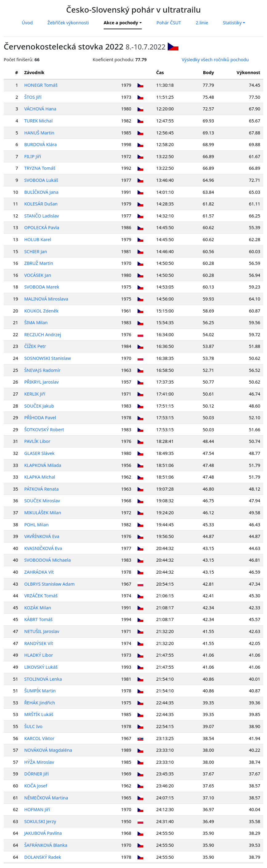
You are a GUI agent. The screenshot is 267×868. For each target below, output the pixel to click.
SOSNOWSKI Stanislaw (48, 358)
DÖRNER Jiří (37, 774)
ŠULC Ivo (33, 726)
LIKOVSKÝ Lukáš (41, 667)
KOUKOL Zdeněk (41, 311)
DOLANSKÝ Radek (43, 857)
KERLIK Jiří (35, 394)
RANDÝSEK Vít (39, 643)
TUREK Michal (38, 121)
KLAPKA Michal (40, 477)
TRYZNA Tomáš (40, 168)
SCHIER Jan (36, 251)
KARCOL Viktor (39, 738)
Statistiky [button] (232, 23)
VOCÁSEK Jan (38, 275)
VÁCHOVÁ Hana (40, 109)
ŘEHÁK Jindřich (40, 703)
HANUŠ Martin (39, 133)
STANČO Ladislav (42, 216)
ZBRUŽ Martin (39, 263)
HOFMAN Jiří (37, 809)
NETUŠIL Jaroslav (42, 631)
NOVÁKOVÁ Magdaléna (48, 750)
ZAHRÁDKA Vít (39, 572)
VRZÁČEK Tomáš (41, 596)
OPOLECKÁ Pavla (42, 227)
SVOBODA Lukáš (41, 180)
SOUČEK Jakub (39, 406)
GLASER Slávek (40, 453)
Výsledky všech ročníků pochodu (215, 60)
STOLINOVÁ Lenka (43, 679)
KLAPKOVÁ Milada (43, 465)
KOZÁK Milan (38, 608)
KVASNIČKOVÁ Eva (43, 548)
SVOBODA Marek (42, 287)
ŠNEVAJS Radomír (42, 370)
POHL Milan (36, 525)
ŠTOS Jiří (33, 97)
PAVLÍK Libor (37, 441)
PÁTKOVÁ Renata (42, 489)
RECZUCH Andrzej (43, 334)
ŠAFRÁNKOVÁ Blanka (46, 845)
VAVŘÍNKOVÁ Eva (42, 536)
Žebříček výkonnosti (68, 23)
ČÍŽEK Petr (35, 346)
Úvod (27, 23)
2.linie (202, 23)
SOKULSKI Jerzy (40, 821)
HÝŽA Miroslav (39, 762)
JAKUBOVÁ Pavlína (43, 833)
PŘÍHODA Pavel (40, 418)
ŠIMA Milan (36, 323)
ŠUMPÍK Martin (40, 691)
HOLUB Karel (38, 239)
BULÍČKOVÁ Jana (41, 192)
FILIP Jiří (33, 156)
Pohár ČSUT (169, 23)
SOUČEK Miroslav (42, 501)
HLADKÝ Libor (39, 655)
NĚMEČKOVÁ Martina (46, 798)
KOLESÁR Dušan (41, 204)
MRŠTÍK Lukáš (39, 714)
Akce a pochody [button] (121, 23)
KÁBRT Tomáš (38, 619)
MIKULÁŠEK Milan (43, 513)
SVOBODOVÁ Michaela (48, 560)
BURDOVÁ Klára (41, 144)
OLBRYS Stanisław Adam (50, 584)
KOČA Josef (36, 786)
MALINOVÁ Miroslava (46, 299)
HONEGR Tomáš (41, 85)
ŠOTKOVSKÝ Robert (44, 430)
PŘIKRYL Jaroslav (42, 382)
